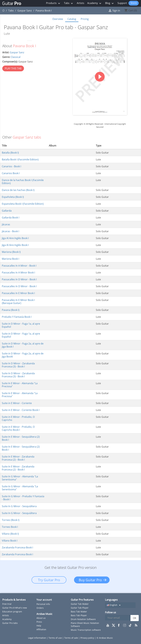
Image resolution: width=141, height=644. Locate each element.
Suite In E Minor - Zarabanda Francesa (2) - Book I (18, 458)
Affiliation (41, 629)
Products (53, 3)
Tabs (69, 3)
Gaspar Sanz (17, 52)
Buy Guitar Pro (90, 580)
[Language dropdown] (120, 605)
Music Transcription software (86, 630)
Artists (80, 3)
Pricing (85, 19)
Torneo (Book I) (11, 520)
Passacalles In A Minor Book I (18, 273)
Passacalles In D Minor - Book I (19, 279)
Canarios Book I (11, 173)
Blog (110, 3)
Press (39, 622)
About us (41, 618)
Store (134, 3)
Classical (16, 57)
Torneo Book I (10, 527)
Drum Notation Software (83, 619)
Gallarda (7, 211)
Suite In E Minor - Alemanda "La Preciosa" (20, 385)
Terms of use (55, 638)
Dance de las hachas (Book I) (18, 190)
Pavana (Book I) (11, 310)
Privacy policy (88, 638)
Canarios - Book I (11, 166)
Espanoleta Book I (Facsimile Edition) (23, 204)
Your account (44, 600)
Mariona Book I (10, 259)
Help (39, 626)
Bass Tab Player (79, 615)
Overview (58, 19)
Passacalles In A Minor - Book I (19, 266)
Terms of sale (71, 638)
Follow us (110, 612)
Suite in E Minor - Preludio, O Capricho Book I (18, 428)
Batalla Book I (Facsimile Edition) (20, 159)
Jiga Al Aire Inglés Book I (15, 238)
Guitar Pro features (82, 600)
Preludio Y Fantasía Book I (17, 317)
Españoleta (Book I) (13, 197)
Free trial (7, 604)
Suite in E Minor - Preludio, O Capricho (18, 418)
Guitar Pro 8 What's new (15, 608)
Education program (12, 612)
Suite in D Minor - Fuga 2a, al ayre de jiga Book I (23, 345)
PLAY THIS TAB (13, 68)
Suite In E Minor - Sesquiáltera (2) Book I (21, 438)
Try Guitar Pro (49, 580)
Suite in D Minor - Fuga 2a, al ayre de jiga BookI (23, 355)
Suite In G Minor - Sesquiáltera (19, 506)
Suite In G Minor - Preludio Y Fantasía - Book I (23, 498)
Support (122, 3)
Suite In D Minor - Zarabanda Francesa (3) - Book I (18, 365)
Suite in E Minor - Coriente (17, 403)
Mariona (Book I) (11, 252)
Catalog (72, 19)
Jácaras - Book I (10, 231)
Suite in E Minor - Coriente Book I (21, 410)
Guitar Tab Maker (80, 604)
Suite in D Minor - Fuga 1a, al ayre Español (21, 325)
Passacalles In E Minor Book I (18, 293)
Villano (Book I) (10, 534)
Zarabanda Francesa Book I (17, 547)
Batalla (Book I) (10, 153)
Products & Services (14, 600)
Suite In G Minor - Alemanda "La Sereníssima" (20, 478)
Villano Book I (10, 541)
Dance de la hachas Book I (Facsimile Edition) (23, 182)
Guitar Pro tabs (10, 623)
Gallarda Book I (11, 218)
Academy (95, 3)
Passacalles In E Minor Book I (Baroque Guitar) (18, 302)
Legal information (37, 638)
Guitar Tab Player (80, 608)
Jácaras (6, 224)
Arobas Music (44, 614)
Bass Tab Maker (79, 612)
